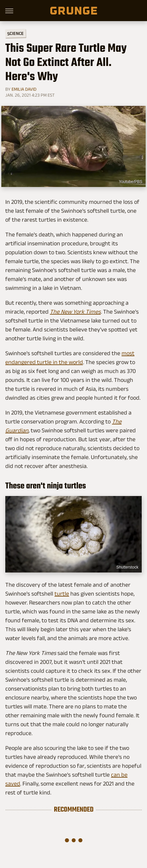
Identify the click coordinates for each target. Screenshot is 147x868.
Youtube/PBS (131, 182)
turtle (62, 594)
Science (16, 33)
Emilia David (24, 89)
